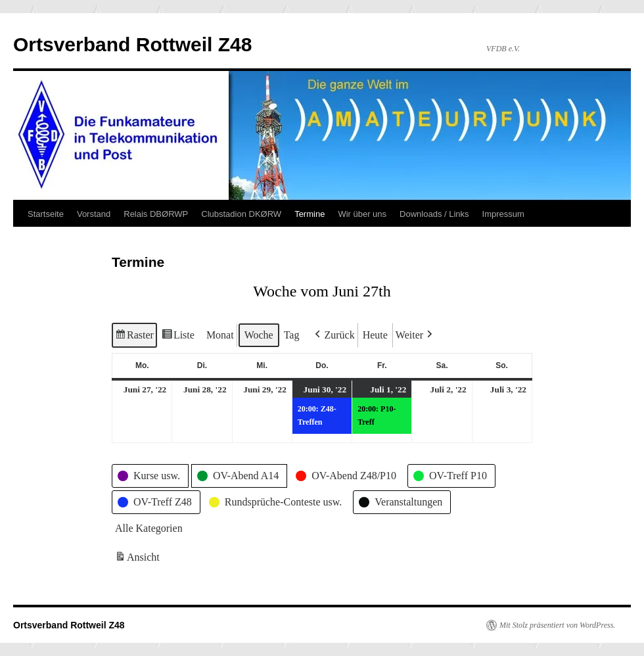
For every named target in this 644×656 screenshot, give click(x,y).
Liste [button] (178, 337)
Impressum (503, 214)
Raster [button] (134, 337)
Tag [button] (292, 335)
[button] (333, 335)
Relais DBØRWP (156, 214)
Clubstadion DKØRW (241, 214)
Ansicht (138, 560)
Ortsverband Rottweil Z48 (132, 44)
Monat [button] (220, 335)
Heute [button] (375, 335)
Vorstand (94, 214)
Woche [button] (259, 335)
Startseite (46, 214)
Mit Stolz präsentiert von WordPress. (557, 625)
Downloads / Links (434, 214)
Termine (310, 214)
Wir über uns (362, 214)
